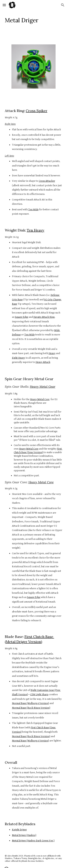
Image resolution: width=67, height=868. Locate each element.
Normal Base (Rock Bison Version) (31, 708)
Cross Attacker (47, 181)
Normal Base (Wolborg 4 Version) (30, 703)
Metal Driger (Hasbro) (24, 835)
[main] (34, 20)
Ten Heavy (36, 230)
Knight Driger (19, 830)
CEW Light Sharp (39, 694)
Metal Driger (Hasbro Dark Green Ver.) (33, 841)
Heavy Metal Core (40, 399)
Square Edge (22, 317)
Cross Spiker (37, 111)
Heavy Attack (43, 362)
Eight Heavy (18, 358)
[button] (4, 5)
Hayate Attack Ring (44, 317)
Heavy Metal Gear (43, 387)
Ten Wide (33, 209)
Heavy (52, 353)
